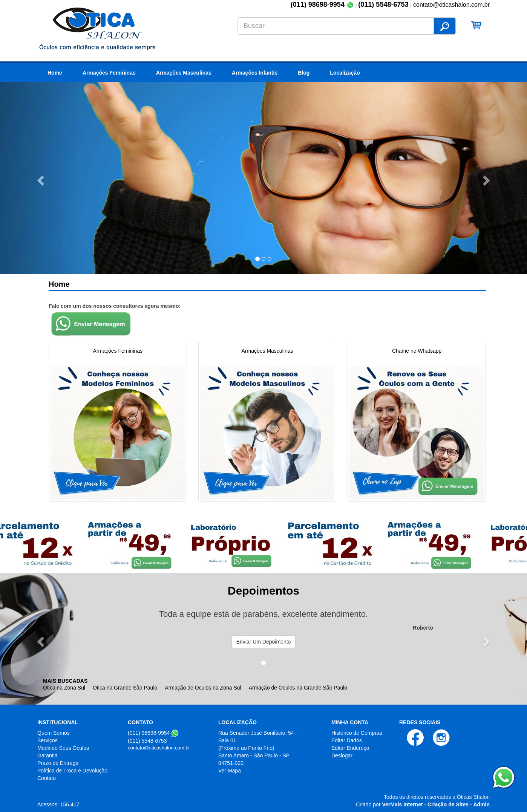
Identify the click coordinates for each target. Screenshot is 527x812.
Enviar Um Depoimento (264, 642)
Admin (481, 804)
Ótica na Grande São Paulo (125, 688)
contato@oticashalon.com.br (159, 748)
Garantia (47, 755)
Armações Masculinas (184, 73)
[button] (40, 178)
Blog (304, 73)
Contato (47, 778)
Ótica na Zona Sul (64, 688)
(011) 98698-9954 (318, 5)
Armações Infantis (255, 73)
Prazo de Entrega (58, 763)
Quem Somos (54, 733)
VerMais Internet (402, 804)
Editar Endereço (350, 748)
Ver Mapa (230, 771)
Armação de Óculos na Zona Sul (203, 688)
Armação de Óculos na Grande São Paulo (298, 688)
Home (55, 73)
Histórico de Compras (357, 733)
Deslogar (342, 755)
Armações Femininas (109, 73)
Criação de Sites (448, 804)
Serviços (47, 740)
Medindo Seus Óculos (63, 748)
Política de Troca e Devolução (72, 771)
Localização (345, 73)
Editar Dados (347, 740)
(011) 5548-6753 (384, 5)
